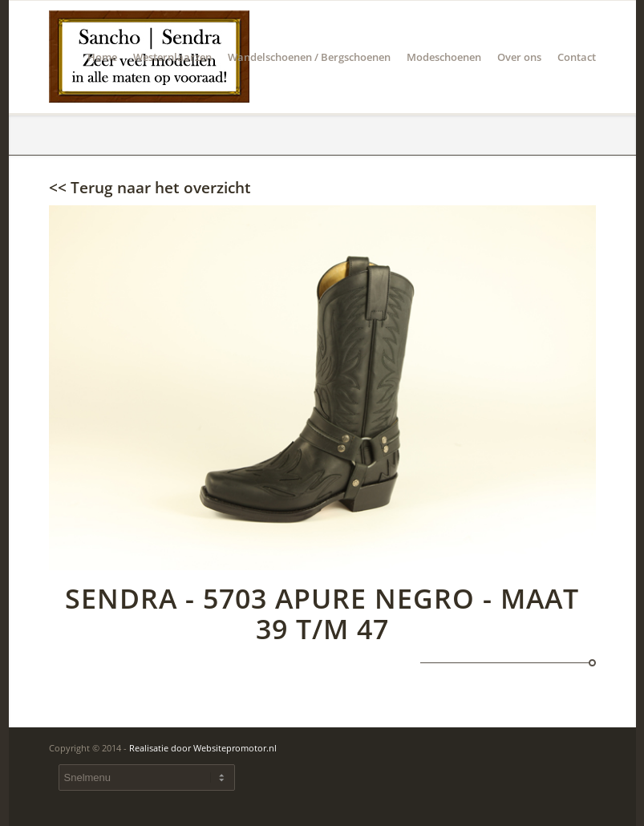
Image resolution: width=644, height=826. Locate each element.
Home (102, 81)
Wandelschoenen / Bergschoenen (309, 81)
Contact (573, 81)
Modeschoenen (444, 81)
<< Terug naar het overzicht (150, 188)
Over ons (519, 81)
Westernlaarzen (172, 81)
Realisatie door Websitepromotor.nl (203, 748)
